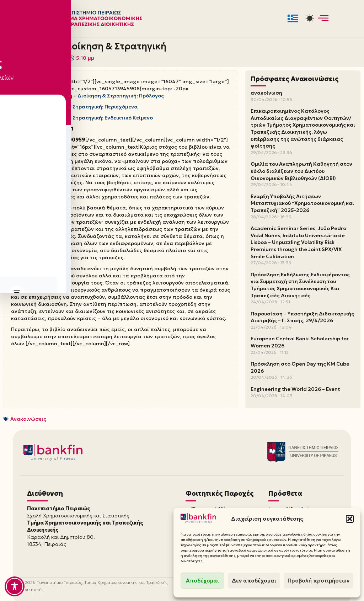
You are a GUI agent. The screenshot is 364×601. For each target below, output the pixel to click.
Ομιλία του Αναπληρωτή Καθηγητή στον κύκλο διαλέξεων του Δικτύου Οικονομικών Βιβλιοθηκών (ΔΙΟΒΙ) (301, 171)
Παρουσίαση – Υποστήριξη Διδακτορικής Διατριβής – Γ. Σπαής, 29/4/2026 (302, 317)
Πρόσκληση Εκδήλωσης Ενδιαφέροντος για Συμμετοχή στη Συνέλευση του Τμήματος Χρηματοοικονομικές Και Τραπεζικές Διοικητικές (300, 284)
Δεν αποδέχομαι (254, 581)
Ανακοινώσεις (28, 418)
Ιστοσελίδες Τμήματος (297, 507)
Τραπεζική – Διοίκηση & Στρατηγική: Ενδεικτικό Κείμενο (82, 114)
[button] (350, 519)
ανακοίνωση (266, 92)
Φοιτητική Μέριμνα (215, 507)
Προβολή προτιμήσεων (318, 581)
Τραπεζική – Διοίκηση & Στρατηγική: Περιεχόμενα (74, 104)
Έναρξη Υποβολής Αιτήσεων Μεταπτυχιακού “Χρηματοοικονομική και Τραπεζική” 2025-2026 (302, 203)
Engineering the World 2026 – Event (295, 388)
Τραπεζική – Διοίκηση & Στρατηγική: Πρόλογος (104, 94)
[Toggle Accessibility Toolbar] (15, 586)
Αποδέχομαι (202, 581)
